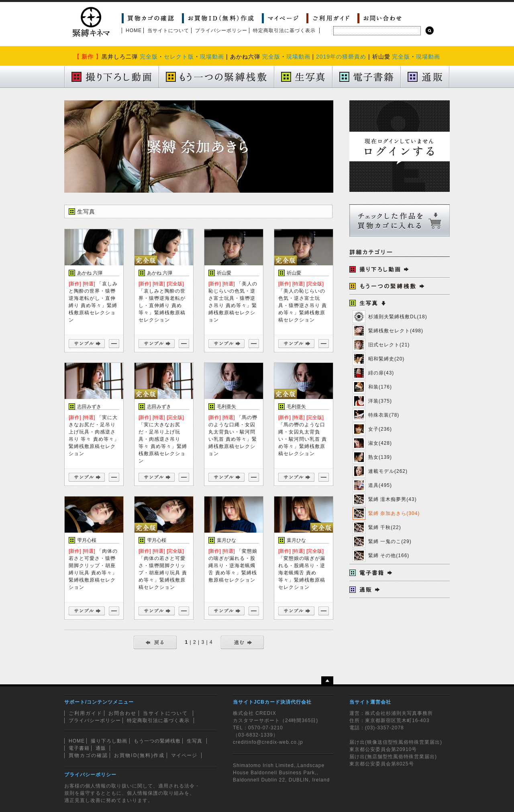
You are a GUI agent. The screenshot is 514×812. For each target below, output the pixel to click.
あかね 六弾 (90, 273)
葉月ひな (226, 540)
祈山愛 (224, 273)
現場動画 (212, 57)
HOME (134, 31)
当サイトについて (168, 31)
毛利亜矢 (226, 407)
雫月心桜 (87, 540)
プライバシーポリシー (221, 31)
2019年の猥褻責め (341, 57)
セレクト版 (179, 57)
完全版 (149, 57)
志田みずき (89, 407)
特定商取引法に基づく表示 (284, 31)
